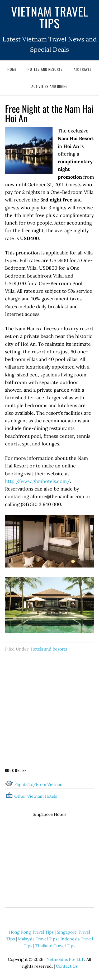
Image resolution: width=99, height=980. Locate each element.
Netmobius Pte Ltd (65, 959)
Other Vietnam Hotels (36, 796)
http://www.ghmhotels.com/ (37, 481)
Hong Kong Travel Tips (31, 932)
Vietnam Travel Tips (50, 17)
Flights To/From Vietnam (39, 784)
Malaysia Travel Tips (38, 939)
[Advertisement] (50, 700)
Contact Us (67, 966)
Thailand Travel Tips (55, 946)
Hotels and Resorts (49, 649)
